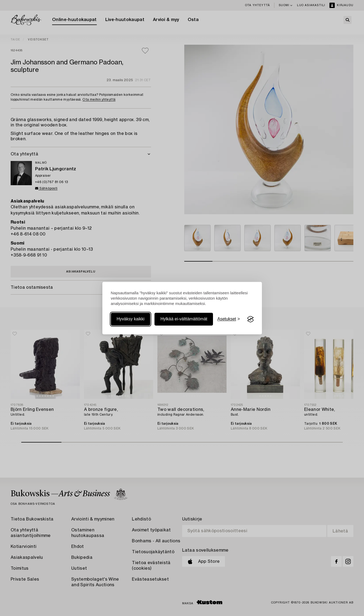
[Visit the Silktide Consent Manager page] (250, 319)
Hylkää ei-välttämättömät (184, 319)
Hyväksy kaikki (131, 319)
